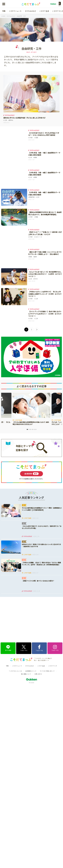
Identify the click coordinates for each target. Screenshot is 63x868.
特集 (4, 11)
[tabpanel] (31, 409)
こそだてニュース (15, 11)
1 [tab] (27, 429)
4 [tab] (32, 429)
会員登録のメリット (31, 641)
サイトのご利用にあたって (47, 641)
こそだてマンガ (53, 636)
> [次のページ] (37, 330)
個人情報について (26, 644)
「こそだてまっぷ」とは (15, 641)
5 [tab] (34, 429)
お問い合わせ (38, 644)
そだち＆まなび (30, 11)
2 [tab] (29, 429)
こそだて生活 (44, 11)
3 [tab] (31, 429)
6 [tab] (36, 429)
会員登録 (31, 474)
